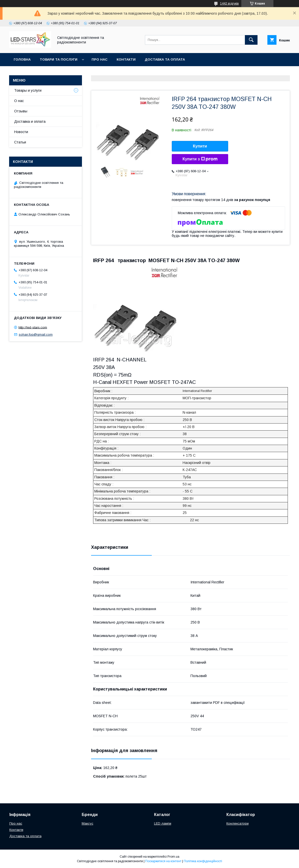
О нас (19, 101)
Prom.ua (173, 857)
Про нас (100, 59)
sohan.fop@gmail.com (36, 334)
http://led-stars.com (33, 327)
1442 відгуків (229, 4)
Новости (21, 132)
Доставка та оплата (165, 59)
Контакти (126, 59)
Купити (200, 146)
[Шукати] (251, 40)
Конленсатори (238, 823)
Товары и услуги (28, 90)
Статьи (20, 142)
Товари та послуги (59, 59)
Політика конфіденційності (203, 861)
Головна (22, 59)
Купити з (200, 159)
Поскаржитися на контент (163, 861)
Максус (88, 823)
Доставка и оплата (30, 121)
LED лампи (163, 823)
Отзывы (21, 111)
